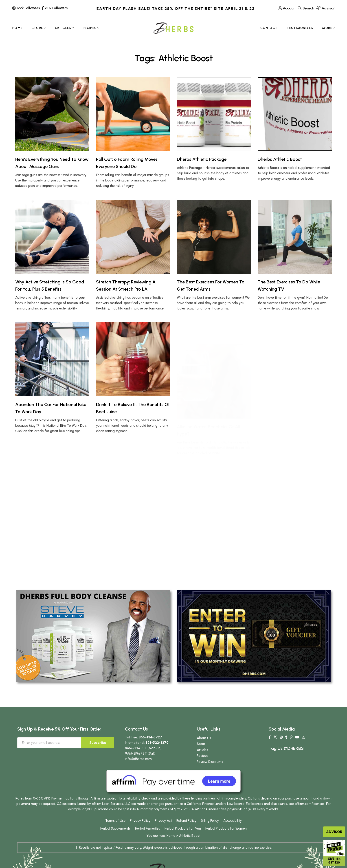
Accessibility (233, 821)
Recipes (203, 756)
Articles (202, 750)
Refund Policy (186, 821)
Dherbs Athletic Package (202, 159)
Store (201, 744)
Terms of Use (115, 821)
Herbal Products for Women (226, 828)
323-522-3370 (157, 743)
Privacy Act (163, 821)
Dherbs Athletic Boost (280, 159)
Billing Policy (210, 821)
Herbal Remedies (148, 828)
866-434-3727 (150, 737)
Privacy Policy (140, 821)
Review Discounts (210, 762)
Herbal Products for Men (183, 828)
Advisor (334, 832)
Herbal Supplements (115, 828)
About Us (204, 738)
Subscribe (98, 743)
